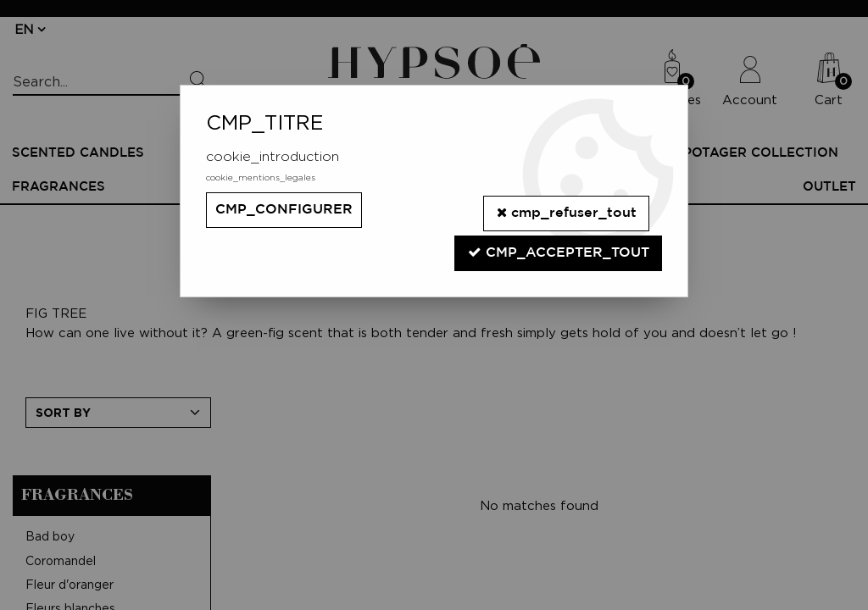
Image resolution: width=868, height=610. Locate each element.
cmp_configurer (284, 210)
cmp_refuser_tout (565, 209)
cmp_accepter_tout (558, 244)
